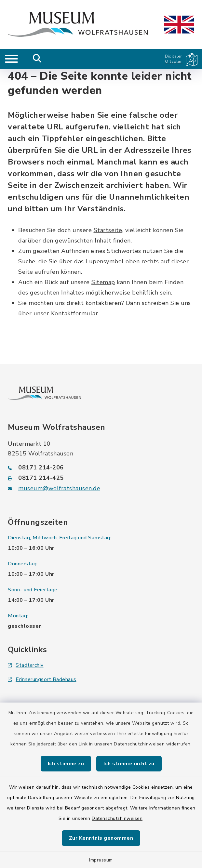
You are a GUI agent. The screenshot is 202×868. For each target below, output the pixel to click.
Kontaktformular (75, 313)
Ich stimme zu (66, 764)
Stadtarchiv (26, 665)
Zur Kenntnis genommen (101, 838)
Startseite (108, 230)
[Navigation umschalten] (11, 59)
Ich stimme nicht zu (129, 764)
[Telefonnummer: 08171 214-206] (101, 467)
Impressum (101, 860)
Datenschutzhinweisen (139, 744)
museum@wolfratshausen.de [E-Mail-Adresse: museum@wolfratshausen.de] (59, 488)
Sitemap (103, 282)
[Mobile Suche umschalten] (37, 59)
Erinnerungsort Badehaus (42, 679)
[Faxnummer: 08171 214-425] (101, 478)
